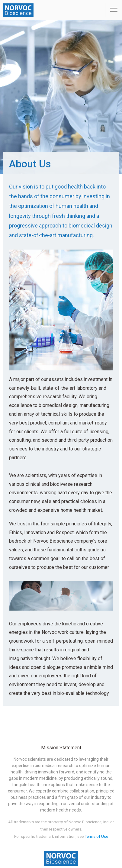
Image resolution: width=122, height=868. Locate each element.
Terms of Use (96, 836)
